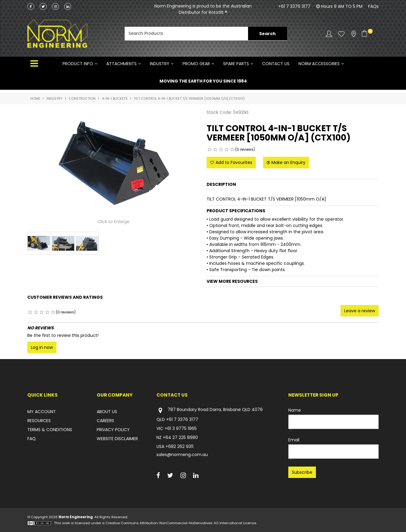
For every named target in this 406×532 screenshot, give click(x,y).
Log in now (42, 347)
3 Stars (221, 150)
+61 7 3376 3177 (294, 6)
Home (35, 98)
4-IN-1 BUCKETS (115, 98)
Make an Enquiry (288, 162)
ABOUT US (107, 412)
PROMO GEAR (196, 64)
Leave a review (360, 311)
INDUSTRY (160, 64)
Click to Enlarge (113, 222)
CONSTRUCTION (82, 98)
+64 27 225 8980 (180, 437)
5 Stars (232, 150)
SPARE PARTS (236, 64)
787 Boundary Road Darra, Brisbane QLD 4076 (210, 410)
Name (295, 410)
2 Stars (215, 150)
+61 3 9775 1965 (181, 428)
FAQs (373, 6)
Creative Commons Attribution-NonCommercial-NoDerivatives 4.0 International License (181, 523)
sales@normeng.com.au (182, 455)
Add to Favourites (234, 162)
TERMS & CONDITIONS (50, 430)
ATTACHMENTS (121, 64)
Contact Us (276, 64)
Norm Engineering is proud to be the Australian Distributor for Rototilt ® (203, 9)
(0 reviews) (245, 149)
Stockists (354, 34)
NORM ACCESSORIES (319, 64)
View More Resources (232, 281)
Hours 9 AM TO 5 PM (342, 6)
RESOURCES (39, 421)
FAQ (32, 439)
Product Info (78, 64)
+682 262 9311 (179, 446)
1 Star (209, 150)
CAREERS (105, 421)
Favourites (341, 34)
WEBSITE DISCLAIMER (117, 439)
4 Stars (227, 150)
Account (329, 34)
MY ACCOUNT (42, 412)
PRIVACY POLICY (113, 430)
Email (294, 440)
